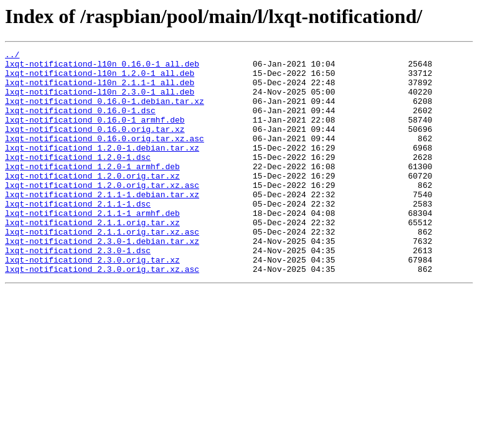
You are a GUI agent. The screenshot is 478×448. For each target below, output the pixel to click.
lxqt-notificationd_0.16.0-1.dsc (80, 123)
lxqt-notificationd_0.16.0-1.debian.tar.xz (105, 112)
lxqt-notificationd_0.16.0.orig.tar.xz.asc (105, 157)
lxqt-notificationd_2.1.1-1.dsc (78, 235)
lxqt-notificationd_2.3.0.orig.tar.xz (92, 302)
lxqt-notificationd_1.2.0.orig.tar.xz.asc (102, 213)
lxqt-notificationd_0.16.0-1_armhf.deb (95, 134)
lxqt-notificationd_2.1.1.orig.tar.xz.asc (102, 269)
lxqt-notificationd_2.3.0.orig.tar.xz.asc (102, 314)
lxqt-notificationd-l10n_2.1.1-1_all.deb (100, 90)
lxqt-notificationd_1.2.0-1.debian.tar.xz (102, 168)
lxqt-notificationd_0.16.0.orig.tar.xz (95, 146)
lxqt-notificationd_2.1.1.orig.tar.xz (92, 258)
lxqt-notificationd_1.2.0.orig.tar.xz (92, 202)
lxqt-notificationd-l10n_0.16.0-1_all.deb (102, 67)
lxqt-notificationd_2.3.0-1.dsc (78, 291)
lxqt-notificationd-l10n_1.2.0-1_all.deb (100, 78)
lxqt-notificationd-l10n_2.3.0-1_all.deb (100, 101)
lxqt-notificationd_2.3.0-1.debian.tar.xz (102, 280)
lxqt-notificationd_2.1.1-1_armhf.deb (92, 246)
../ (12, 56)
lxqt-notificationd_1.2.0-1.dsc (78, 179)
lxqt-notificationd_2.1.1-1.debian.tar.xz (102, 224)
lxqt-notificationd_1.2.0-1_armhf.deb (92, 190)
